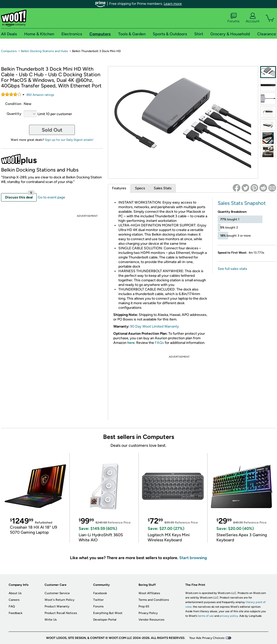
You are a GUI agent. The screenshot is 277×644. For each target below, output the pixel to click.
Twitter (98, 600)
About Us (15, 593)
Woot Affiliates (149, 593)
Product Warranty (57, 606)
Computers (9, 51)
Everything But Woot (108, 613)
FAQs (159, 343)
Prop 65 (144, 606)
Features (119, 188)
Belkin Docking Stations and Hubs (44, 51)
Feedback (16, 613)
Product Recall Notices (61, 613)
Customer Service (57, 593)
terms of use (206, 616)
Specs (140, 188)
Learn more (173, 4)
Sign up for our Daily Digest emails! (69, 140)
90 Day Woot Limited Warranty (155, 326)
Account (253, 18)
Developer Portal (105, 620)
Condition (13, 104)
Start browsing (193, 558)
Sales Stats (163, 188)
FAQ (12, 606)
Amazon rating (40, 95)
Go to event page (51, 197)
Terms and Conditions (154, 600)
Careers (14, 600)
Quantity (14, 114)
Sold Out (52, 130)
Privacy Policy (148, 613)
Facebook (100, 593)
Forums (233, 18)
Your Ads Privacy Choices (207, 638)
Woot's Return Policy (59, 600)
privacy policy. (229, 616)
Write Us (51, 620)
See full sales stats (232, 269)
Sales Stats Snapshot (242, 203)
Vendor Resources (151, 620)
